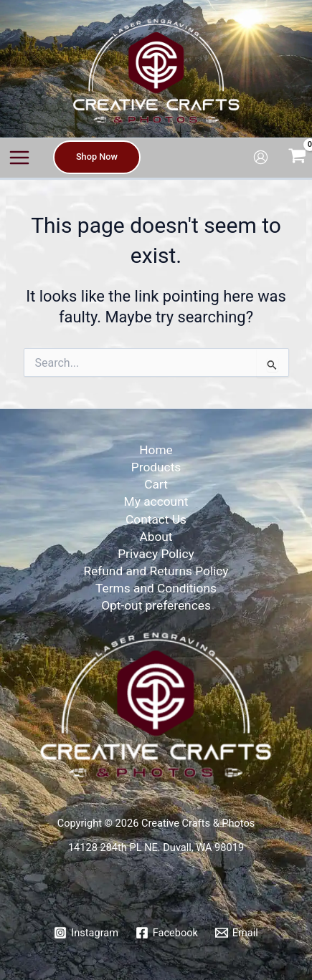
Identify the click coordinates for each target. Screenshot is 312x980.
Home (156, 450)
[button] (97, 157)
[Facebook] (167, 933)
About (156, 537)
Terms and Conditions (156, 588)
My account (156, 501)
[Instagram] (86, 933)
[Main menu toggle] (19, 158)
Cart (156, 484)
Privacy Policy (156, 554)
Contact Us (156, 519)
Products (156, 467)
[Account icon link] (261, 157)
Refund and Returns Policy (156, 571)
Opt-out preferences (156, 605)
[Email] (237, 933)
